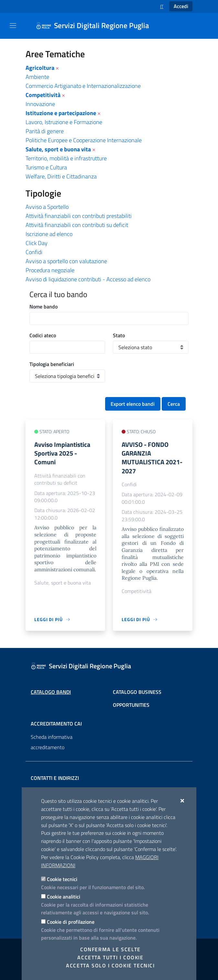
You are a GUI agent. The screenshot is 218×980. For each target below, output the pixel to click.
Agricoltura (40, 68)
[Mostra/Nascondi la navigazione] (13, 26)
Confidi (34, 252)
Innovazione (40, 104)
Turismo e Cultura (46, 167)
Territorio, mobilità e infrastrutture (66, 158)
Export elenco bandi (133, 404)
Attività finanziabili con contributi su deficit (77, 225)
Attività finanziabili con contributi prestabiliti (79, 216)
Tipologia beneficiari (52, 364)
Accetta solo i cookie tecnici (110, 965)
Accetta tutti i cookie (110, 957)
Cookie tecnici (62, 879)
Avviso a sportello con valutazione (66, 261)
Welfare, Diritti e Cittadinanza (61, 176)
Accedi (181, 6)
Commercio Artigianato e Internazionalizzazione (83, 86)
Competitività (43, 95)
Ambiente (37, 77)
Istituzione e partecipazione (61, 113)
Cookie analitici (64, 897)
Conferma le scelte (110, 949)
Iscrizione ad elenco (49, 234)
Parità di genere (45, 131)
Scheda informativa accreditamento (52, 742)
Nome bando (44, 307)
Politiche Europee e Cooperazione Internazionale (84, 140)
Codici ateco (43, 335)
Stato (119, 335)
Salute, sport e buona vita (58, 149)
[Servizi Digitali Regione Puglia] (96, 26)
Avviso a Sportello (47, 207)
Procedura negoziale (50, 270)
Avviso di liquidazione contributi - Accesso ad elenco (88, 279)
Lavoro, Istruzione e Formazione (64, 122)
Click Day (37, 243)
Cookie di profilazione (71, 922)
